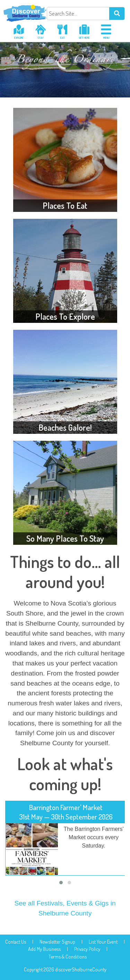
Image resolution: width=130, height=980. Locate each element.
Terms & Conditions (68, 956)
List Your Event (103, 942)
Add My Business (44, 949)
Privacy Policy (87, 949)
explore (19, 38)
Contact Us (16, 942)
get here (84, 38)
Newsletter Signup (57, 942)
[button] (61, 883)
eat (63, 38)
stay (41, 38)
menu (106, 38)
